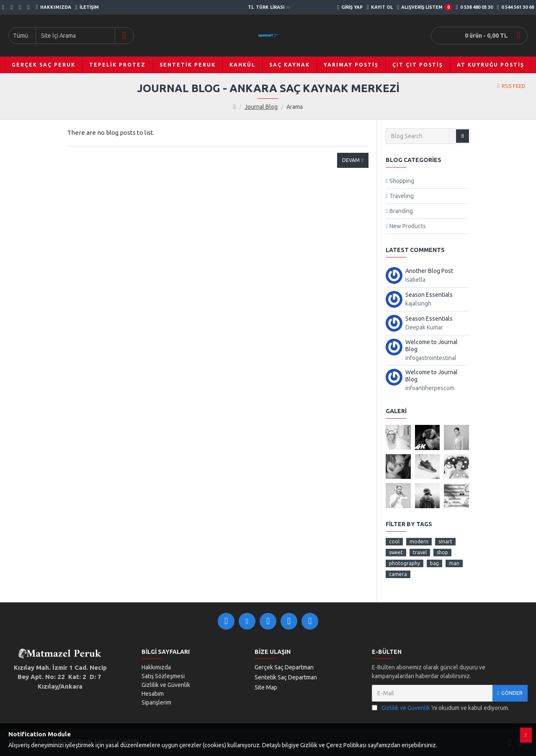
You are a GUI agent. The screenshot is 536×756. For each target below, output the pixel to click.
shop (442, 552)
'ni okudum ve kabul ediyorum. (441, 708)
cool (394, 541)
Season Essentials (429, 295)
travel (420, 552)
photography (405, 563)
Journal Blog (261, 107)
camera (398, 574)
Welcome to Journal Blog (432, 346)
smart (445, 541)
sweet (396, 552)
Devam (351, 160)
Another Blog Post (429, 271)
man (454, 563)
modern (419, 541)
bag (434, 563)
